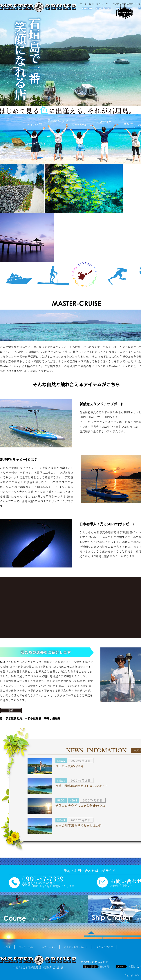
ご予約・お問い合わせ (76, 947)
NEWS (61, 761)
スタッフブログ (105, 947)
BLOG (61, 800)
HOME (7, 947)
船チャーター (103, 4)
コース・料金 (87, 4)
